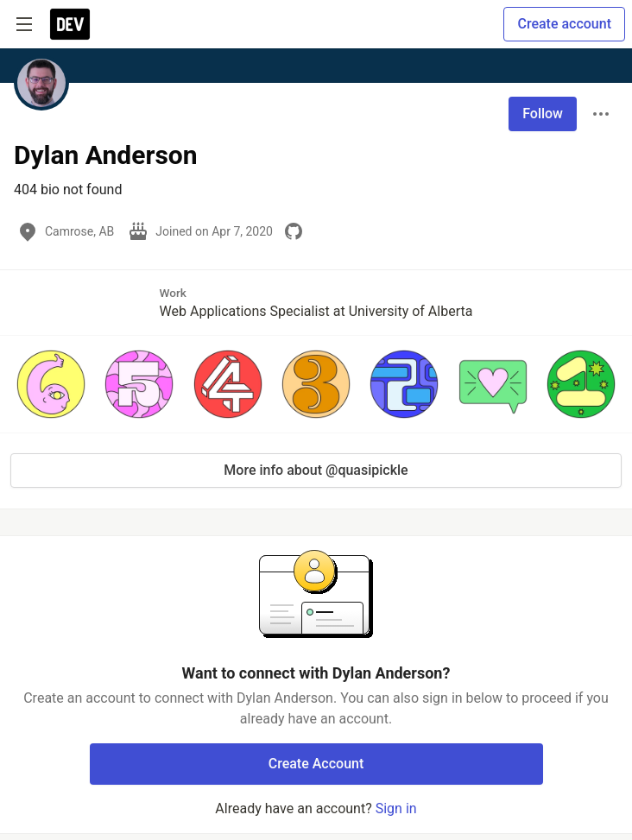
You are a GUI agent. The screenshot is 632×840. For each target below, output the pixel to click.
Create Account (316, 764)
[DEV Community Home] (70, 24)
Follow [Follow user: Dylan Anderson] (543, 114)
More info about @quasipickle (316, 470)
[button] (51, 384)
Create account (564, 24)
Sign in (396, 808)
